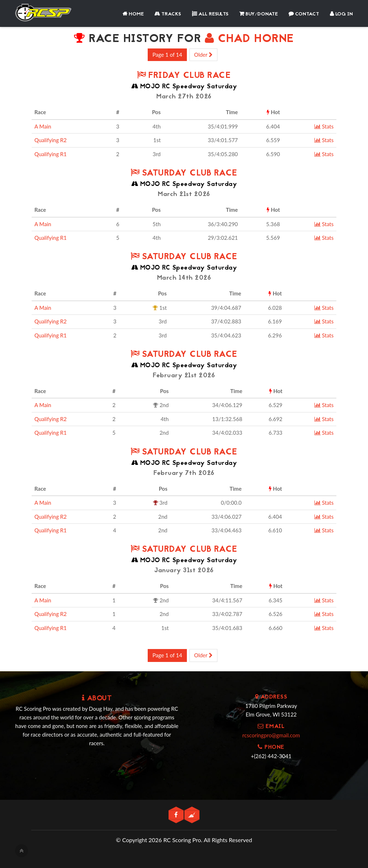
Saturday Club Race (184, 174)
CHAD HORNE (249, 39)
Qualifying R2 (51, 140)
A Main (43, 126)
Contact (304, 14)
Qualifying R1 (51, 154)
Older (203, 55)
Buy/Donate (259, 14)
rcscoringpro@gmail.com (271, 735)
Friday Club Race (184, 76)
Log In (341, 14)
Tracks (168, 14)
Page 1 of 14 (167, 55)
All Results (210, 14)
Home (133, 14)
